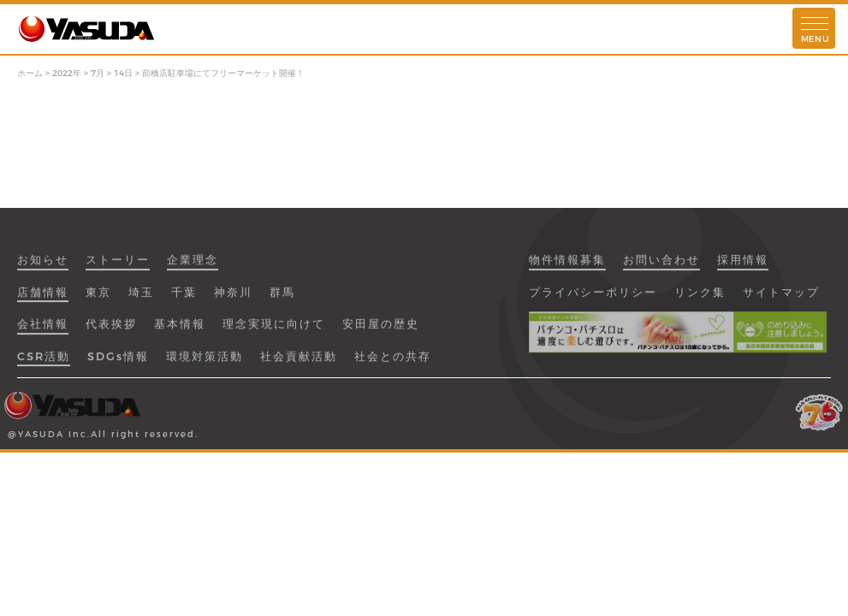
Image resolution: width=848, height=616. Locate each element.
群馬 (282, 298)
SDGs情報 (118, 362)
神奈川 (233, 298)
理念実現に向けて (274, 330)
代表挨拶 (111, 330)
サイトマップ (781, 298)
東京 (98, 298)
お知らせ (43, 266)
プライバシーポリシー (593, 298)
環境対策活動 (205, 362)
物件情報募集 (567, 266)
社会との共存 (393, 362)
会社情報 (43, 330)
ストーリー (118, 266)
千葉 (184, 298)
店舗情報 (43, 298)
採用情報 (743, 266)
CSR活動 (44, 362)
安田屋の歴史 (381, 330)
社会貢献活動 (299, 362)
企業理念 (193, 266)
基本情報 (180, 330)
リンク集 (700, 298)
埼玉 (141, 298)
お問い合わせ (661, 266)
